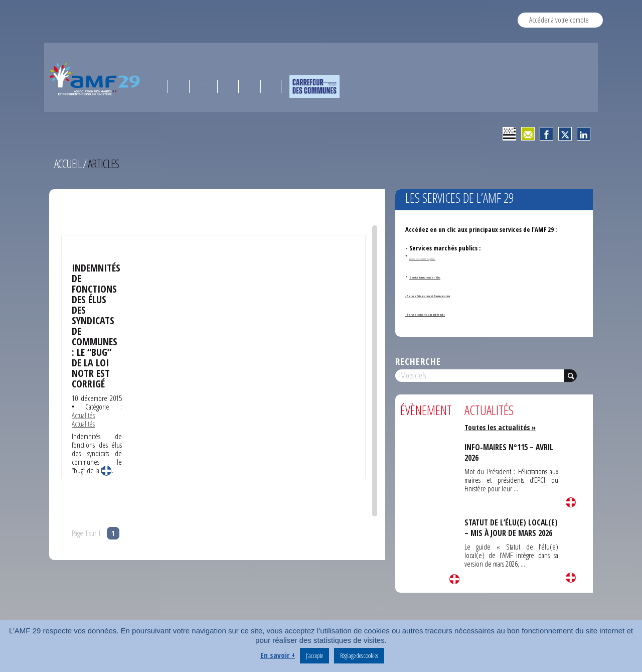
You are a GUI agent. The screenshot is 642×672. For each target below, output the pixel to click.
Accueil (68, 164)
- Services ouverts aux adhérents (451, 313)
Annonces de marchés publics (438, 257)
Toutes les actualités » (502, 427)
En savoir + (278, 655)
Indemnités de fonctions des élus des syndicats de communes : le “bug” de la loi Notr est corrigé (96, 324)
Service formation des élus (446, 276)
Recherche (418, 361)
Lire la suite (106, 467)
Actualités (83, 412)
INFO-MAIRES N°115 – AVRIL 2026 (511, 452)
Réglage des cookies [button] (359, 655)
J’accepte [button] (314, 655)
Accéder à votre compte (559, 20)
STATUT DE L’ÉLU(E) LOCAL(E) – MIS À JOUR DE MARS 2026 (507, 533)
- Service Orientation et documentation (461, 295)
